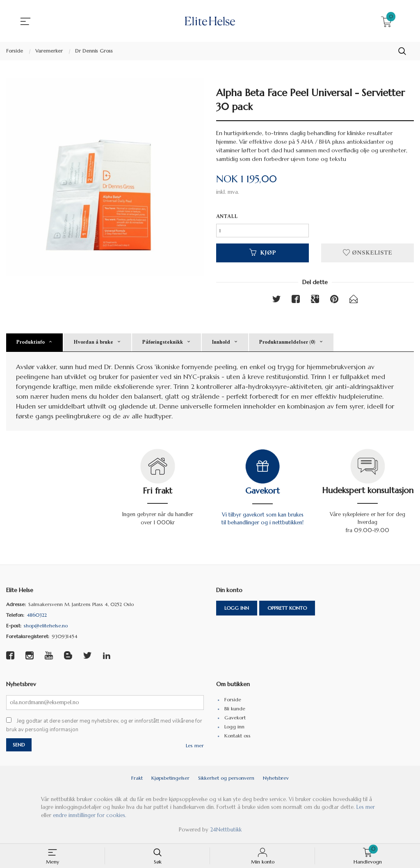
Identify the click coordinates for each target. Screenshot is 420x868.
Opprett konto (287, 610)
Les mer (195, 748)
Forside (233, 702)
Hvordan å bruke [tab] (93, 344)
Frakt (137, 781)
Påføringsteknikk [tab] (162, 344)
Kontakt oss (237, 738)
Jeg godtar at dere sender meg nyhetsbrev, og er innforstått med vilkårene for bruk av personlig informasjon (104, 728)
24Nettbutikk (226, 833)
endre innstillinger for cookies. (90, 818)
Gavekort (262, 493)
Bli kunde (235, 711)
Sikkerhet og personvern (226, 781)
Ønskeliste (367, 254)
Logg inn (237, 610)
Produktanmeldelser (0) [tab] (287, 344)
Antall (227, 217)
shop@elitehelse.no (46, 628)
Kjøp (263, 254)
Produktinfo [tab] (30, 344)
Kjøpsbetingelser (170, 781)
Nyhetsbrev (276, 781)
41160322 (37, 617)
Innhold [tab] (221, 344)
